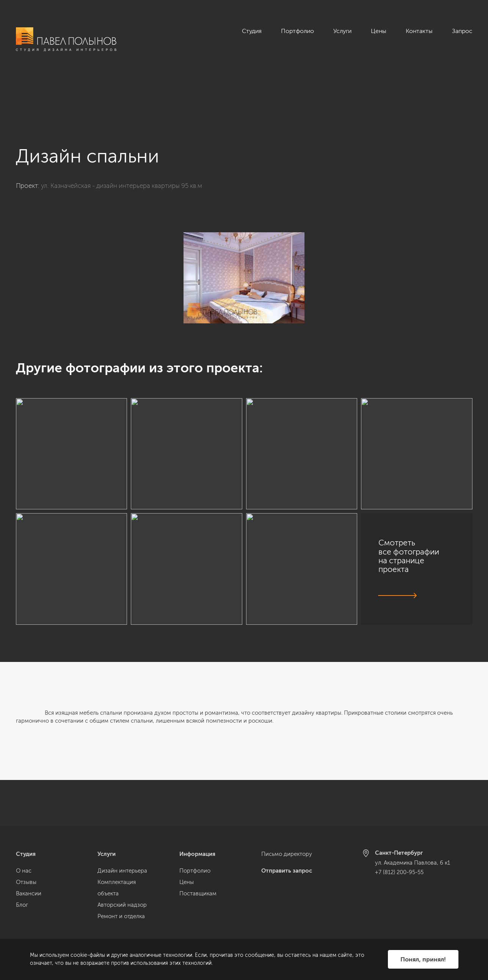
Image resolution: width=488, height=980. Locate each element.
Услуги (342, 31)
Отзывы (26, 882)
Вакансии (29, 893)
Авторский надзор (122, 905)
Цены (379, 31)
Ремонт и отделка (121, 916)
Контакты (419, 31)
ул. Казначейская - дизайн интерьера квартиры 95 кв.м (122, 140)
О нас (24, 871)
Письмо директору (287, 854)
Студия (252, 31)
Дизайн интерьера (122, 871)
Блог (22, 905)
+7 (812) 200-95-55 (399, 872)
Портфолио (297, 31)
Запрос (462, 31)
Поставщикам (198, 893)
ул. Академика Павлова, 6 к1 (413, 863)
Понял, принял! (423, 959)
